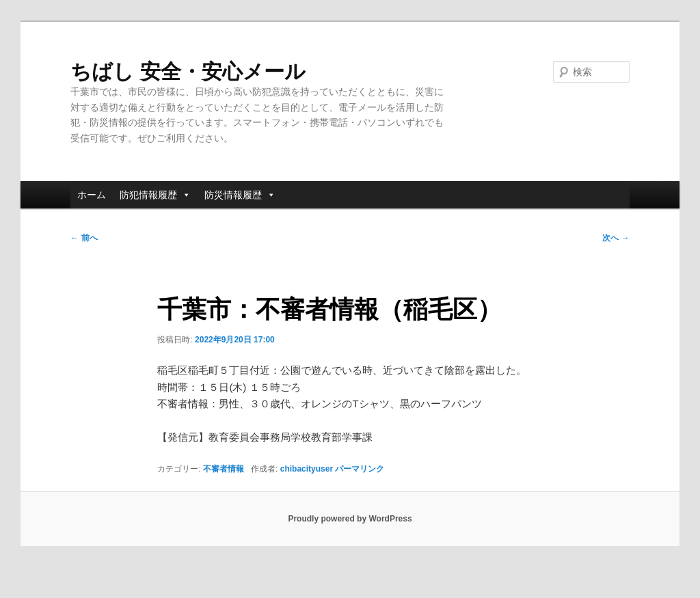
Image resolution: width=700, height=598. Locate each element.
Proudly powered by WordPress (350, 519)
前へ (84, 238)
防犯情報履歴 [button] (155, 195)
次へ (616, 238)
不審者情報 (224, 469)
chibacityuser (307, 469)
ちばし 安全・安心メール (188, 71)
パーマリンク (360, 469)
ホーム (92, 195)
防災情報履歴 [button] (240, 195)
